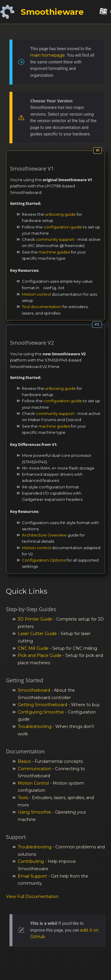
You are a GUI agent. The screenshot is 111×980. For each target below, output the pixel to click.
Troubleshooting (35, 727)
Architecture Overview (44, 535)
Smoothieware (52, 12)
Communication (34, 769)
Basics (24, 761)
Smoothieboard (34, 690)
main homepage (48, 55)
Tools (23, 798)
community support (55, 239)
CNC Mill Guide (33, 648)
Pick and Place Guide (40, 655)
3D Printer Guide (35, 619)
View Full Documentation (32, 896)
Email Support (32, 876)
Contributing (31, 861)
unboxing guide (60, 214)
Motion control (36, 294)
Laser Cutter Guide (37, 634)
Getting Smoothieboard (42, 705)
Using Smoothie (34, 812)
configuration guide (63, 227)
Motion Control (33, 783)
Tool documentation (42, 307)
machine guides (54, 252)
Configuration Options (44, 560)
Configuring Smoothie (41, 712)
